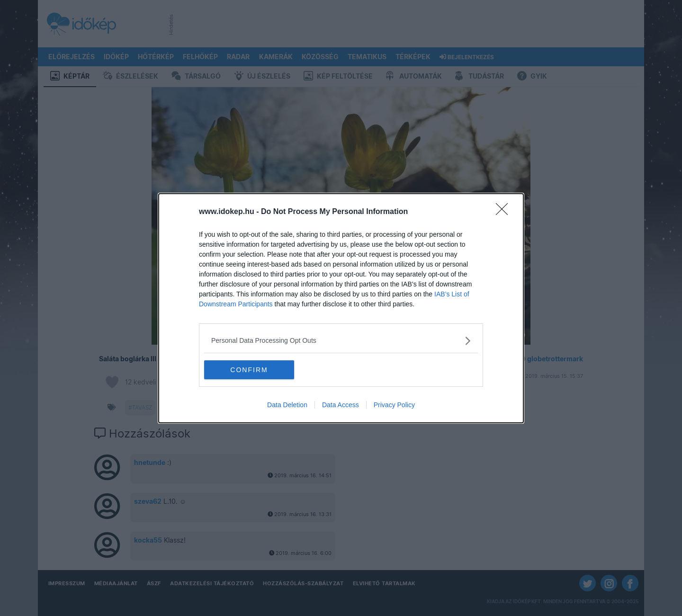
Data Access (341, 405)
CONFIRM (249, 369)
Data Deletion (287, 405)
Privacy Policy (394, 405)
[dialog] (341, 308)
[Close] (505, 212)
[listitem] (341, 341)
